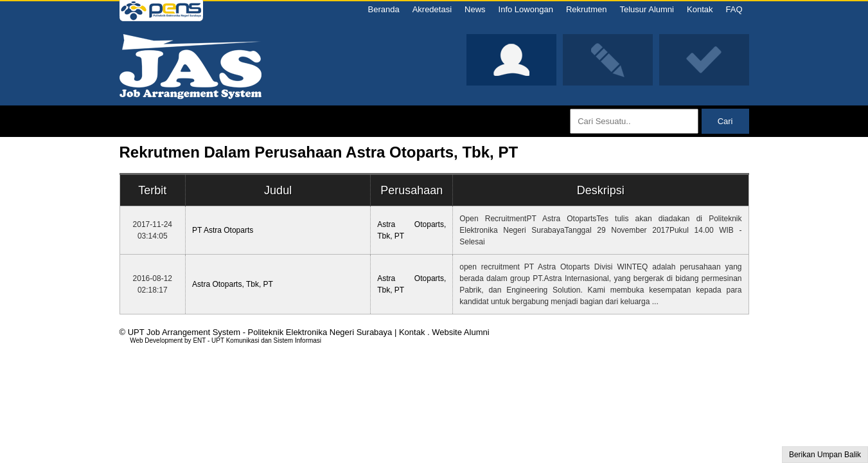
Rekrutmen (587, 9)
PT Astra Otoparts (223, 230)
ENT (199, 340)
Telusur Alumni (647, 9)
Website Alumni (460, 332)
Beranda (383, 9)
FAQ (734, 9)
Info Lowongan (526, 9)
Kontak (700, 9)
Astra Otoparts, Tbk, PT (233, 284)
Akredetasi (432, 9)
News (475, 9)
